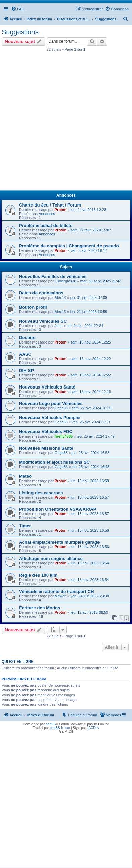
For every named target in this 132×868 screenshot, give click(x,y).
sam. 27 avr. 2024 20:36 (91, 408)
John (59, 326)
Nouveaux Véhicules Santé (47, 387)
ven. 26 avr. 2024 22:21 (91, 422)
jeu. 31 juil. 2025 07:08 (89, 298)
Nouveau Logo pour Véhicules (51, 403)
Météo (25, 476)
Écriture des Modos (40, 608)
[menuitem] (18, 9)
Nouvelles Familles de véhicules (53, 277)
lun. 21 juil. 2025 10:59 (89, 312)
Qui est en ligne (18, 661)
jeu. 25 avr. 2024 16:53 (90, 453)
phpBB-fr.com (60, 728)
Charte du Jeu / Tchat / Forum (50, 205)
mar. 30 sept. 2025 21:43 (101, 281)
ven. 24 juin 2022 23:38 (89, 596)
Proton (60, 210)
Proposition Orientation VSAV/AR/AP (58, 509)
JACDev (93, 728)
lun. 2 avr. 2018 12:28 (88, 210)
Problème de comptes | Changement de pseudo (69, 246)
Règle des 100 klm (38, 575)
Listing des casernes (41, 493)
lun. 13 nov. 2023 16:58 (89, 481)
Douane (27, 338)
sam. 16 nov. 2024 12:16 (90, 392)
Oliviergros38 (65, 281)
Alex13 (60, 298)
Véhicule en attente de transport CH (57, 591)
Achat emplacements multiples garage (59, 542)
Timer (25, 526)
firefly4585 (64, 436)
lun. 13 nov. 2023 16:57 (89, 497)
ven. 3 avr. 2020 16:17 (89, 250)
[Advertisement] (66, 123)
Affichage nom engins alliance (51, 559)
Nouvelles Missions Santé (46, 448)
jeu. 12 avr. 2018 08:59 (89, 612)
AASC (25, 354)
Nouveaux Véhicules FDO (46, 432)
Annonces (47, 214)
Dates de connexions (41, 293)
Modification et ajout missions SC (54, 462)
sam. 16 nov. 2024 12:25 (90, 342)
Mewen (60, 596)
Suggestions (20, 32)
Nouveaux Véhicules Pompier (50, 418)
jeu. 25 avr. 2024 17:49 (95, 436)
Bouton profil (33, 307)
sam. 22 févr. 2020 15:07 (91, 230)
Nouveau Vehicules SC (43, 321)
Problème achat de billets (46, 225)
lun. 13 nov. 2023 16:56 (89, 530)
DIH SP (26, 371)
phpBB (51, 724)
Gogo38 (61, 408)
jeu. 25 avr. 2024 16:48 (90, 467)
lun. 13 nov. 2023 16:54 (89, 563)
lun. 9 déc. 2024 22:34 (85, 326)
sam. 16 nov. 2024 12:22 (90, 359)
